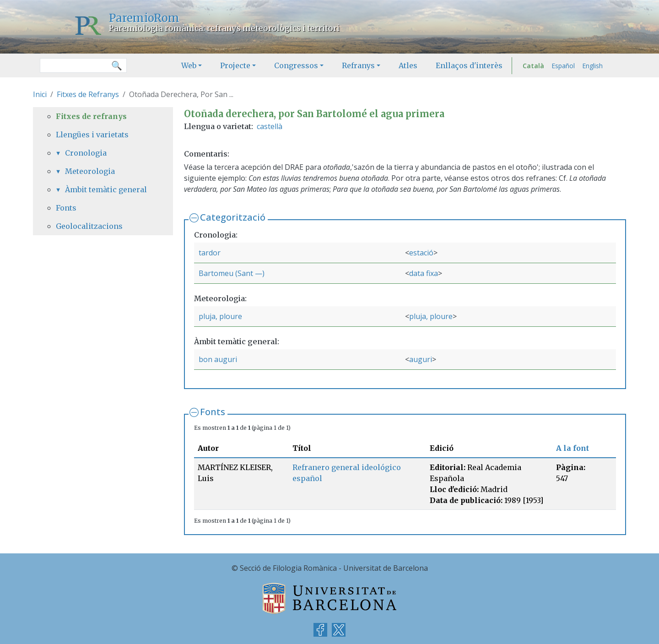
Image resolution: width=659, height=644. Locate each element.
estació (421, 253)
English (592, 66)
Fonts (213, 412)
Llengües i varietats (92, 135)
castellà (270, 126)
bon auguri (218, 359)
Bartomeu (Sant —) (232, 273)
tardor (210, 253)
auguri (421, 359)
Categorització (233, 217)
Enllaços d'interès (469, 65)
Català (533, 66)
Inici (40, 94)
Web (189, 65)
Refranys (358, 65)
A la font (573, 448)
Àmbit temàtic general (106, 189)
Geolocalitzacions (89, 226)
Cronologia (86, 153)
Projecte (235, 65)
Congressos (296, 65)
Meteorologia (90, 171)
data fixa (424, 273)
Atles (408, 65)
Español (563, 66)
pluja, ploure (220, 316)
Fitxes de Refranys (88, 94)
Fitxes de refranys (91, 116)
